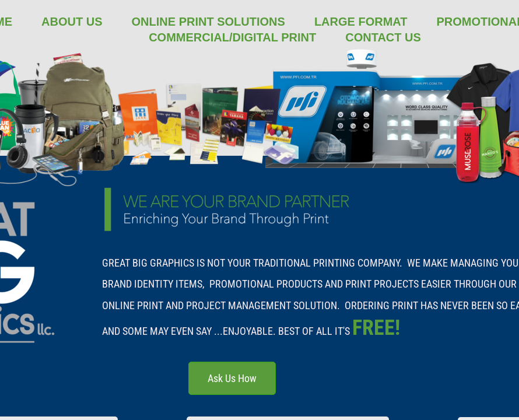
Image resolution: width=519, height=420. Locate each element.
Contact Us (383, 37)
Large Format (361, 22)
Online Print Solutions (208, 22)
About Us (72, 22)
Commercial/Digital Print (232, 37)
